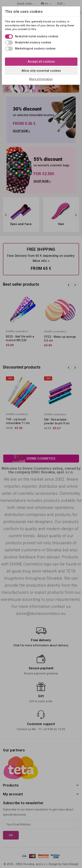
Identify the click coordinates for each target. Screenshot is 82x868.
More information (41, 79)
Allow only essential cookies (41, 71)
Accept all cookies (41, 62)
